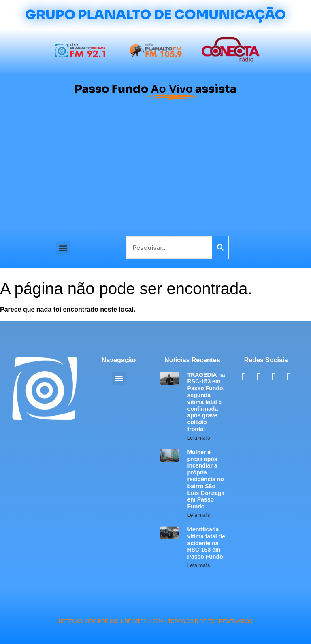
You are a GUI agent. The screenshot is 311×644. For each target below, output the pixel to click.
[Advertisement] (155, 167)
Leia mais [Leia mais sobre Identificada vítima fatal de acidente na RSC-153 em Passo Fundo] (199, 565)
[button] (63, 248)
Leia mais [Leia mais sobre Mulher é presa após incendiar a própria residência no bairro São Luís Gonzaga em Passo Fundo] (199, 515)
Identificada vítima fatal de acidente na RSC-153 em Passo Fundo (206, 543)
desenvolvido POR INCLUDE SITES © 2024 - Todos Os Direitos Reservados (155, 621)
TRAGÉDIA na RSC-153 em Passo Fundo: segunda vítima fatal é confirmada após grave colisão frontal (206, 402)
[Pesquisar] (220, 248)
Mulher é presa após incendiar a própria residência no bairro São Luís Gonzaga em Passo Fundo (206, 479)
